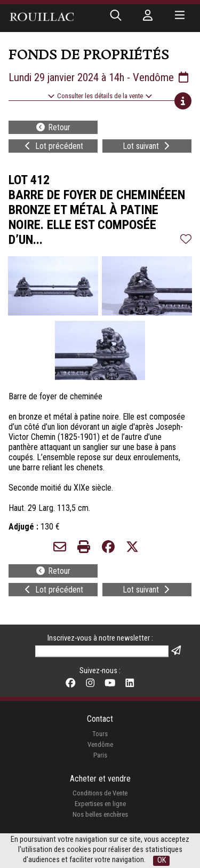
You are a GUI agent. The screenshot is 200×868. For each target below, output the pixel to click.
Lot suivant (147, 146)
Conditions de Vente (100, 793)
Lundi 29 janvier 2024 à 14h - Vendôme (99, 77)
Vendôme (100, 744)
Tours (100, 734)
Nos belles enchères (100, 814)
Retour (53, 127)
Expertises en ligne (100, 804)
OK (162, 860)
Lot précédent (53, 146)
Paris (100, 755)
